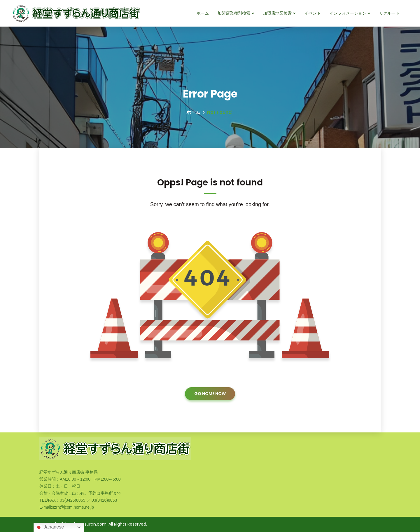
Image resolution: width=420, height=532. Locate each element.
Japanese (50, 527)
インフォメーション (348, 13)
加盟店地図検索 (277, 13)
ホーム (203, 13)
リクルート (389, 13)
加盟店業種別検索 (234, 13)
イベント (313, 13)
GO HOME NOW (210, 394)
